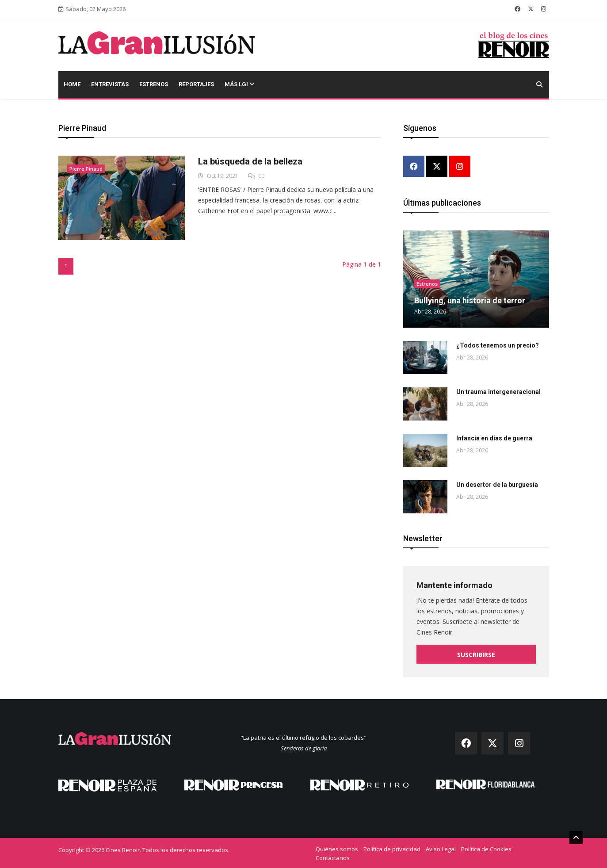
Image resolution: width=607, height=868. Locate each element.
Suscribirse (476, 654)
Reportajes (196, 84)
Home (72, 84)
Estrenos (154, 84)
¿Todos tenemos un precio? (498, 344)
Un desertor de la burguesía (497, 484)
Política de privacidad (392, 848)
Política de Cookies (486, 848)
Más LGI (239, 84)
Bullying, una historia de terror (470, 300)
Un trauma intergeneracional (498, 391)
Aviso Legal (441, 848)
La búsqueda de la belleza (250, 161)
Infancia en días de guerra (494, 437)
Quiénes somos (337, 848)
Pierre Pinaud (86, 169)
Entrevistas (110, 84)
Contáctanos (333, 857)
